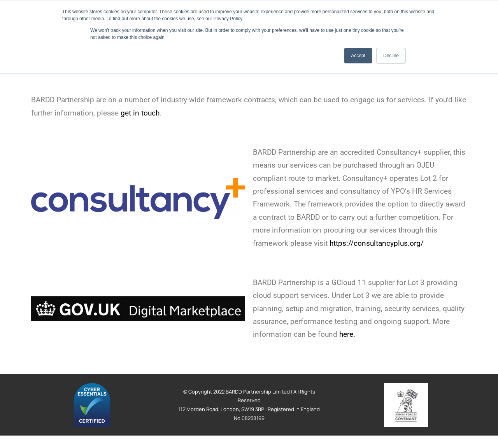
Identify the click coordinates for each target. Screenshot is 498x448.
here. (347, 334)
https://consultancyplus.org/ (377, 243)
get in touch (140, 113)
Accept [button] (358, 56)
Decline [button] (391, 56)
